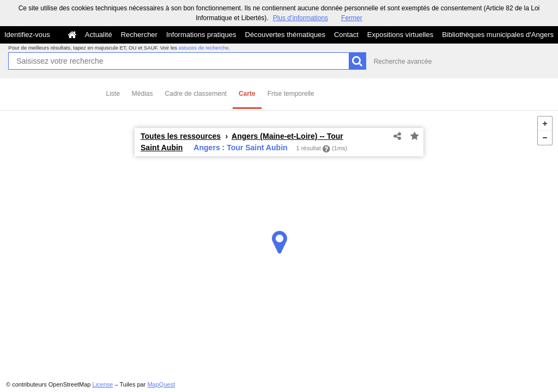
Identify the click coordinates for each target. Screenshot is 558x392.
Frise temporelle (291, 94)
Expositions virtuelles (400, 35)
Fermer (352, 18)
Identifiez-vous (27, 35)
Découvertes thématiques (285, 35)
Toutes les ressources (181, 136)
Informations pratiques (201, 35)
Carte (247, 94)
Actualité (99, 35)
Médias (142, 94)
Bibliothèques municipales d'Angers (498, 35)
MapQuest (161, 384)
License (103, 384)
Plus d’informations (301, 18)
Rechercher (139, 35)
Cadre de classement (196, 94)
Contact (346, 35)
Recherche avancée (403, 62)
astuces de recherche (204, 48)
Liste (113, 94)
